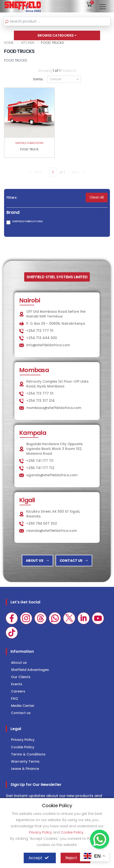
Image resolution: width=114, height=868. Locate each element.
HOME (9, 43)
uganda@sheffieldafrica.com (52, 475)
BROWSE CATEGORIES (56, 35)
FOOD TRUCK (29, 149)
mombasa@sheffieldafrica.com (54, 408)
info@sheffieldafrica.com (48, 345)
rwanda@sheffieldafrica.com (52, 531)
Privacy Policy (23, 740)
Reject (74, 858)
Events (17, 684)
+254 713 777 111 (40, 331)
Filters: (12, 198)
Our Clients (21, 677)
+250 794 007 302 (42, 524)
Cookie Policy (23, 747)
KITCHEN (27, 43)
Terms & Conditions (28, 754)
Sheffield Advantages (30, 670)
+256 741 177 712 (40, 468)
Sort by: (38, 79)
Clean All (97, 197)
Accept (39, 858)
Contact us (21, 713)
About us (19, 663)
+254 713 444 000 (42, 338)
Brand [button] (13, 213)
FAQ (14, 698)
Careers (18, 691)
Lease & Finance (25, 769)
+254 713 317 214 (40, 401)
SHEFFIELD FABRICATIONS (29, 143)
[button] (89, 6)
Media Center (23, 706)
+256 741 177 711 (40, 461)
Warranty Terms (25, 761)
